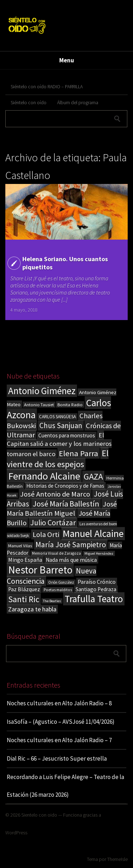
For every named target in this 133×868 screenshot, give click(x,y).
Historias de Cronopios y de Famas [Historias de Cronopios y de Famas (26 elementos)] (65, 486)
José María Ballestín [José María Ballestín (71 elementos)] (66, 504)
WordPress (16, 833)
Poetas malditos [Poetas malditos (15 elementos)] (58, 590)
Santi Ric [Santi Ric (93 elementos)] (24, 599)
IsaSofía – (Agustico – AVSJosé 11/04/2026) (61, 722)
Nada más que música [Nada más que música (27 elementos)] (71, 560)
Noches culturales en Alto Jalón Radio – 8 (59, 703)
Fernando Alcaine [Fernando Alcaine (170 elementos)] (44, 476)
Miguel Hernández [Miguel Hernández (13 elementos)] (99, 553)
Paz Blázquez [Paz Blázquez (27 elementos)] (24, 589)
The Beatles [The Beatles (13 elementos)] (52, 601)
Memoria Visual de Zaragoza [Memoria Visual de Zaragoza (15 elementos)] (56, 553)
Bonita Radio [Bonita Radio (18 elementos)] (70, 404)
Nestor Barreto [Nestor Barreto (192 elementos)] (40, 570)
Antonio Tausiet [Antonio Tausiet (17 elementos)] (39, 405)
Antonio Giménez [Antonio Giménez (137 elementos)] (42, 391)
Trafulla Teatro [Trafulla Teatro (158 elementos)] (94, 599)
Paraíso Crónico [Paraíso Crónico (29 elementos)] (97, 582)
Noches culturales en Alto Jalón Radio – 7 (59, 740)
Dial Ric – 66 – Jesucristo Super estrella (57, 758)
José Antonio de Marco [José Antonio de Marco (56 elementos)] (55, 494)
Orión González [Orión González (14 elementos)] (61, 582)
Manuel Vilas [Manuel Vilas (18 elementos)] (20, 545)
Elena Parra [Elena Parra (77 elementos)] (79, 453)
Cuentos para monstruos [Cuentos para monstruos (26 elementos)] (67, 435)
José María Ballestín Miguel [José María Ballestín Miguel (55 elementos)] (62, 509)
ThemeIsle (117, 859)
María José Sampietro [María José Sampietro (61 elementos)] (71, 545)
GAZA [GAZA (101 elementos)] (93, 477)
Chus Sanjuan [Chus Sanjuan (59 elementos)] (61, 425)
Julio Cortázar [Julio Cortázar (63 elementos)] (53, 523)
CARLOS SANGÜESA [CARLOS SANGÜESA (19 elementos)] (57, 417)
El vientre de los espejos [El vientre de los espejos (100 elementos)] (58, 459)
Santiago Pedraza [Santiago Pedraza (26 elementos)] (96, 589)
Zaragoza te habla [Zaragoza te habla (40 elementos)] (32, 609)
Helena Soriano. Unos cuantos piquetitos (65, 263)
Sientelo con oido (39, 815)
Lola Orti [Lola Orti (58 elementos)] (46, 534)
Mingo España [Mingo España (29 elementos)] (25, 560)
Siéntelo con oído (29, 102)
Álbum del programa (78, 102)
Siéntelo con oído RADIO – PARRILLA (47, 86)
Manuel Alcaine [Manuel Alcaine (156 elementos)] (93, 534)
